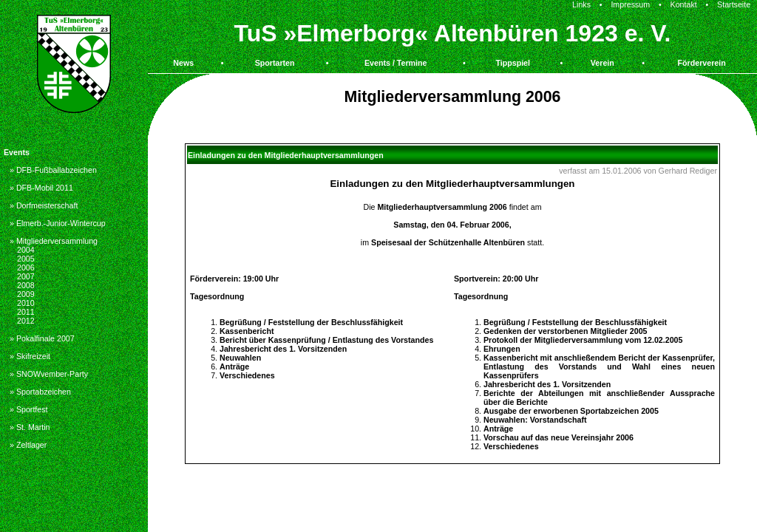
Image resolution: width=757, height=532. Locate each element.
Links (581, 4)
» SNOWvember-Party (49, 374)
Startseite (734, 4)
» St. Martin (30, 427)
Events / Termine (396, 63)
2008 (26, 285)
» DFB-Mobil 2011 (41, 188)
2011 (26, 312)
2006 (26, 267)
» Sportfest (29, 409)
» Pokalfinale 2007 (42, 338)
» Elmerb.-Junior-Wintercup (58, 223)
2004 (26, 250)
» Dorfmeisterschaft (44, 205)
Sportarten (275, 63)
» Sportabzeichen (40, 392)
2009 (26, 294)
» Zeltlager (28, 445)
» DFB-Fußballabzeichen (53, 170)
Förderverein (702, 63)
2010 (26, 303)
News (183, 63)
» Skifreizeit (30, 356)
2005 (26, 259)
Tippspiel (513, 63)
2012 (26, 321)
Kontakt (684, 4)
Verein (602, 63)
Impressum (630, 4)
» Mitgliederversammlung (54, 241)
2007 (26, 276)
